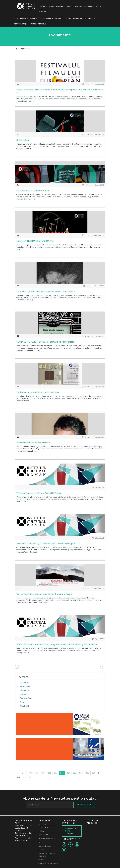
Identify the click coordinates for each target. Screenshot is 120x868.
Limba (42, 6)
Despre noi (60, 6)
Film (22, 702)
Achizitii (41, 850)
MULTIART (25, 706)
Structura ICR (43, 835)
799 (43, 773)
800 (49, 773)
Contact (99, 6)
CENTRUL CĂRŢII (20, 24)
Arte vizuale (25, 687)
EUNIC (91, 18)
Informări (42, 24)
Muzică (23, 694)
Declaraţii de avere (45, 846)
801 (56, 773)
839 (18, 777)
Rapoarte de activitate (47, 839)
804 (75, 773)
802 (62, 773)
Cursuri (51, 6)
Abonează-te (84, 805)
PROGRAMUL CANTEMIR (52, 18)
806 (87, 773)
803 (68, 773)
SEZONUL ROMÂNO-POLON (76, 18)
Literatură (24, 683)
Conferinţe (25, 690)
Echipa (41, 831)
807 (94, 773)
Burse (33, 24)
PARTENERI (43, 11)
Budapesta (22, 18)
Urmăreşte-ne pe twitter (71, 831)
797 (31, 773)
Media (68, 6)
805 (81, 773)
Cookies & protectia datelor (48, 864)
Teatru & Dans (26, 698)
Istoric (41, 842)
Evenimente (35, 18)
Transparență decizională (83, 6)
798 (37, 773)
